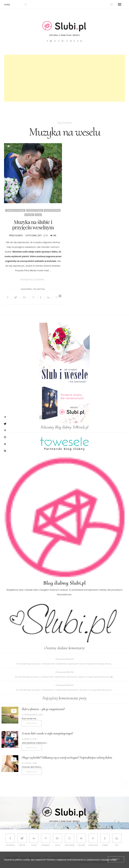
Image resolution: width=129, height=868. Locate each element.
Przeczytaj (32, 723)
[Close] (116, 859)
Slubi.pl (19, 235)
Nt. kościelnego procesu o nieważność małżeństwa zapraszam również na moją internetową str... (64, 690)
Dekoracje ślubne (15, 210)
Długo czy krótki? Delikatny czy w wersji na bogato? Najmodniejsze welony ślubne (67, 758)
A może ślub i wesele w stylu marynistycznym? (47, 733)
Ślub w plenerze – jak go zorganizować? (43, 709)
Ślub (38, 215)
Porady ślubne (35, 210)
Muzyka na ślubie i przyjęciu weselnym (33, 225)
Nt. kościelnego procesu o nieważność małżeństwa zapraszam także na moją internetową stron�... (65, 677)
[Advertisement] (64, 78)
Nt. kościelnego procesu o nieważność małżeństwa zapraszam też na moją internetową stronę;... (64, 664)
